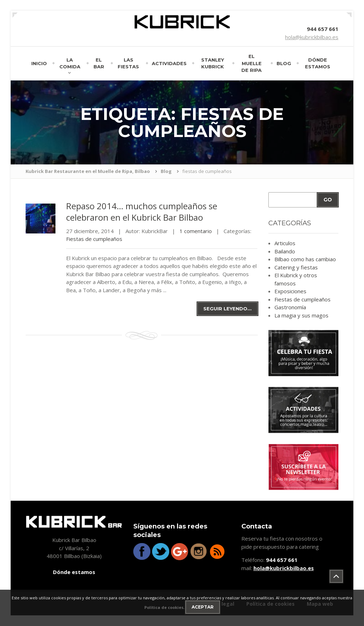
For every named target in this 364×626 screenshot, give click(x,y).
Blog (284, 63)
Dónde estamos (318, 63)
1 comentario (196, 231)
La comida (70, 63)
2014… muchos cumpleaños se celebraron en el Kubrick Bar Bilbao (142, 212)
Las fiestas (128, 63)
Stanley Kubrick (213, 63)
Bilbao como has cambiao (305, 259)
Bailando (285, 251)
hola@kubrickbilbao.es (312, 37)
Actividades (169, 63)
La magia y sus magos (301, 315)
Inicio (39, 63)
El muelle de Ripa (251, 63)
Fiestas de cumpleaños (94, 239)
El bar (99, 63)
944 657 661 (323, 29)
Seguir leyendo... (227, 309)
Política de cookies (164, 607)
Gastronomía (290, 307)
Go (328, 200)
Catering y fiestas (296, 267)
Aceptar (203, 607)
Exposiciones (290, 291)
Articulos (285, 243)
